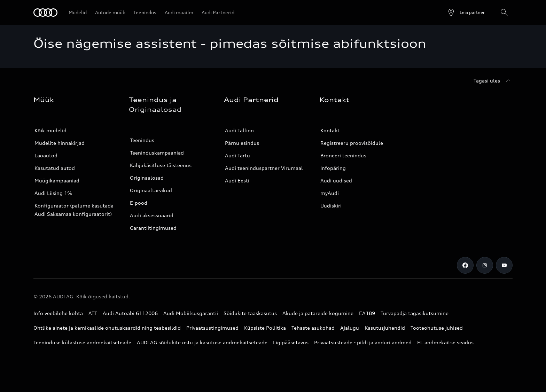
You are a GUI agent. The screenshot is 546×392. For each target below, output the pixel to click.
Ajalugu (350, 328)
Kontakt (330, 130)
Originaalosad (147, 178)
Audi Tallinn (239, 130)
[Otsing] (504, 13)
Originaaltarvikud (151, 190)
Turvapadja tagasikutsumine (415, 313)
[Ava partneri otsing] (466, 13)
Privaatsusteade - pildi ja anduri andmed (363, 342)
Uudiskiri (331, 206)
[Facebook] (465, 265)
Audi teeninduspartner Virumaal (264, 168)
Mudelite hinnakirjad (60, 143)
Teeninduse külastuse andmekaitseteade (82, 342)
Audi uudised (336, 181)
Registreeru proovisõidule (352, 143)
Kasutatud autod (55, 168)
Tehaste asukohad (313, 328)
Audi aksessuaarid (152, 215)
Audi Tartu (237, 155)
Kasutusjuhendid (385, 328)
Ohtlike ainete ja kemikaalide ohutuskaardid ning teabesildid (107, 328)
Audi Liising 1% (53, 193)
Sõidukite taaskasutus (250, 313)
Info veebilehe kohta (58, 313)
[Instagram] (485, 265)
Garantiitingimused (153, 228)
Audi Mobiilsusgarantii (191, 313)
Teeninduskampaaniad (157, 153)
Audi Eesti (237, 181)
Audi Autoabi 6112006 (130, 313)
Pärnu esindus (242, 143)
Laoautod (46, 155)
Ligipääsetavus (291, 342)
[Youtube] (504, 265)
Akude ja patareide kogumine (318, 313)
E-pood (139, 203)
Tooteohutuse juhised (437, 328)
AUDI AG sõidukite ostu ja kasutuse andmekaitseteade (202, 342)
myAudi (330, 193)
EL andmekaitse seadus (445, 342)
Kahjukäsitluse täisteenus (161, 165)
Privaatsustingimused (212, 328)
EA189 (367, 313)
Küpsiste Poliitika (265, 328)
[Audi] (45, 13)
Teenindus (142, 140)
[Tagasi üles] (493, 81)
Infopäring (333, 168)
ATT (93, 313)
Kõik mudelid (50, 130)
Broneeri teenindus (343, 155)
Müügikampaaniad (57, 181)
